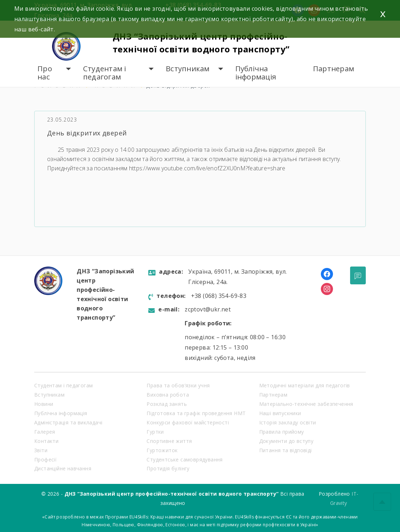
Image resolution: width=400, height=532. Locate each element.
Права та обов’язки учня (178, 385)
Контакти (46, 441)
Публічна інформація (256, 73)
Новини (44, 404)
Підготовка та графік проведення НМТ (196, 413)
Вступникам (188, 69)
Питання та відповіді (286, 450)
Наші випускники (280, 413)
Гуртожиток (162, 450)
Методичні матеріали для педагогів (305, 385)
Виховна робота (168, 395)
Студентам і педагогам (105, 73)
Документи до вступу (286, 441)
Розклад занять (167, 404)
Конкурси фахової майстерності (188, 422)
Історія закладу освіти (288, 422)
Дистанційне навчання (63, 468)
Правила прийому (282, 432)
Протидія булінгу (168, 468)
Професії (45, 459)
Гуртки (155, 432)
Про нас (45, 73)
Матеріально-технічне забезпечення (306, 404)
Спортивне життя (169, 441)
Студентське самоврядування (184, 459)
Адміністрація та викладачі (68, 422)
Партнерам (334, 69)
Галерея (45, 432)
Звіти (41, 450)
